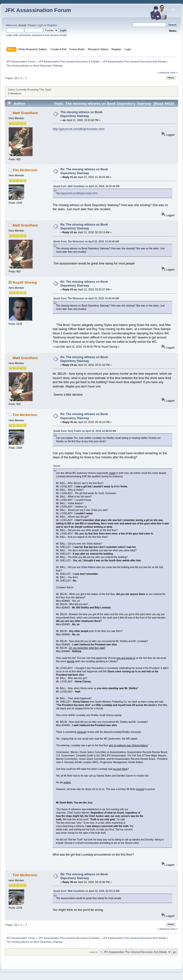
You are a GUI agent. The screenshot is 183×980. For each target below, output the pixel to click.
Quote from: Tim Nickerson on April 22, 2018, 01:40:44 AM (86, 242)
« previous (163, 73)
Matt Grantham (25, 113)
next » (174, 73)
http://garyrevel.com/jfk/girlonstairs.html (79, 129)
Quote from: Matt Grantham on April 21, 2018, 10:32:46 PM (86, 186)
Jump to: (94, 952)
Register (52, 25)
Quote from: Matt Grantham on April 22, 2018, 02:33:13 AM (86, 891)
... (24, 78)
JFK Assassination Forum (38, 10)
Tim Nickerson (25, 170)
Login (40, 25)
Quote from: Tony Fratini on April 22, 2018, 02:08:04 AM (85, 431)
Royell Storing (25, 282)
